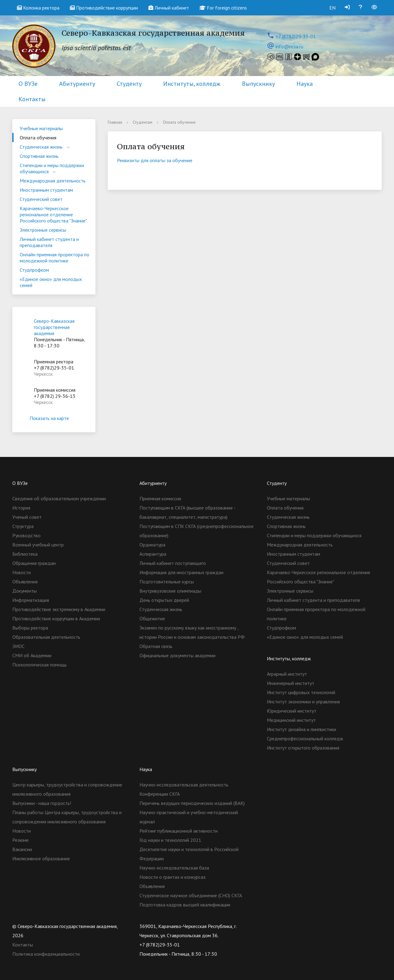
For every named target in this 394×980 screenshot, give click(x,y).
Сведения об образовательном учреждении (59, 498)
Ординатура (152, 545)
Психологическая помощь (40, 665)
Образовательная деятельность (46, 637)
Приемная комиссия (160, 498)
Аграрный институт (287, 674)
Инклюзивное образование (41, 858)
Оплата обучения (38, 138)
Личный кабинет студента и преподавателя (49, 242)
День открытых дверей (164, 600)
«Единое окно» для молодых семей (51, 282)
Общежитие (152, 618)
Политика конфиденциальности (46, 954)
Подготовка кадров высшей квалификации (185, 905)
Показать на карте (54, 418)
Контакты (32, 99)
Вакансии (22, 849)
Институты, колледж (192, 84)
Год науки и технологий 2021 (170, 840)
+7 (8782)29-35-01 (296, 36)
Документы (24, 591)
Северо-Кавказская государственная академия (54, 327)
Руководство (26, 535)
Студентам (143, 122)
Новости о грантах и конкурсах (173, 877)
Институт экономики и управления (303, 702)
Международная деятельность (53, 181)
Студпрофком (34, 270)
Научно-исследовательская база (174, 868)
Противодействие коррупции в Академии (56, 618)
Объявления (25, 582)
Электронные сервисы (43, 230)
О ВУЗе (28, 84)
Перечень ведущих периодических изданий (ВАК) (192, 803)
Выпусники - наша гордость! (42, 803)
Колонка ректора (38, 8)
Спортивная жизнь (39, 156)
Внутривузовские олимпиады (170, 591)
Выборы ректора (30, 628)
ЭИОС (18, 646)
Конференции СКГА (160, 794)
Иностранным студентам (46, 190)
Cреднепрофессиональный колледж (305, 738)
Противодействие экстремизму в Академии (59, 609)
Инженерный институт (291, 683)
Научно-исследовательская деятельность (184, 785)
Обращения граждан (34, 563)
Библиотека (25, 554)
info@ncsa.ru (289, 46)
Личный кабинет (169, 8)
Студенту (129, 84)
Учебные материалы (41, 128)
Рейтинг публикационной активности (179, 831)
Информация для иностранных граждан (181, 572)
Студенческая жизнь (41, 147)
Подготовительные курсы (167, 582)
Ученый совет (27, 517)
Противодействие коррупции (104, 8)
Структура (23, 526)
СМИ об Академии (32, 655)
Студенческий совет (41, 199)
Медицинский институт (291, 720)
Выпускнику (258, 84)
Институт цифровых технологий (301, 692)
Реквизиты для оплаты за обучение (155, 160)
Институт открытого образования (303, 748)
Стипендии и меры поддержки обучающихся (52, 168)
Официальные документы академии (177, 655)
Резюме (20, 840)
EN (332, 8)
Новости (22, 572)
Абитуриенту (77, 84)
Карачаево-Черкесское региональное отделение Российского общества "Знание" (53, 214)
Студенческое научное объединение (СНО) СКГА (191, 895)
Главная (115, 122)
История (21, 508)
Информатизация (31, 600)
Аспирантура (153, 554)
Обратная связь (156, 646)
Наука (305, 84)
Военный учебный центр (38, 545)
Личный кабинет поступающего (173, 563)
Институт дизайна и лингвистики (302, 729)
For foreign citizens (223, 8)
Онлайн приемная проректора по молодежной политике (54, 258)
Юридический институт (292, 711)
